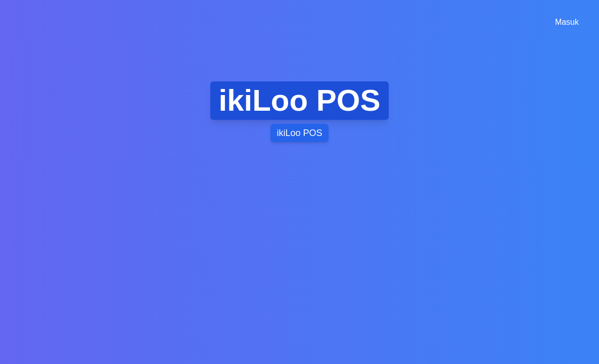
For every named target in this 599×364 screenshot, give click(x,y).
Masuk (567, 22)
